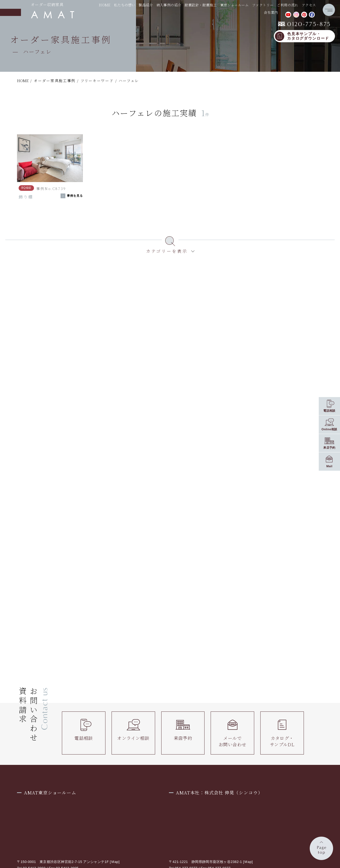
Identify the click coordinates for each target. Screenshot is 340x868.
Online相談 (329, 429)
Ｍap (115, 862)
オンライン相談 (133, 730)
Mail (329, 466)
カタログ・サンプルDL (282, 733)
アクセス (309, 5)
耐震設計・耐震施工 (201, 5)
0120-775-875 (305, 24)
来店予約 (183, 730)
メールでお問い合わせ (232, 733)
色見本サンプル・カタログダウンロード (308, 36)
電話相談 (84, 730)
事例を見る (75, 196)
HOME (105, 5)
